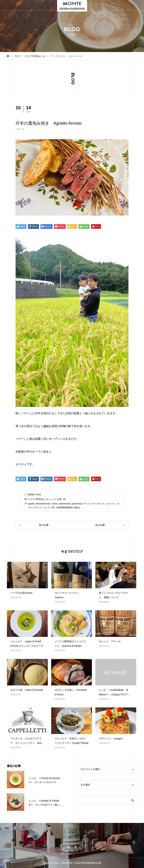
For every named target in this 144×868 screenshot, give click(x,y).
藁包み (77, 508)
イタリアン (111, 504)
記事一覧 (20, 129)
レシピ (53, 499)
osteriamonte (64, 504)
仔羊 (53, 508)
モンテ (47, 508)
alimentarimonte (43, 504)
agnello (31, 504)
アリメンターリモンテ (94, 504)
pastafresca (77, 504)
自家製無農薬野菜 (65, 508)
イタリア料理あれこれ (38, 499)
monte (38, 495)
